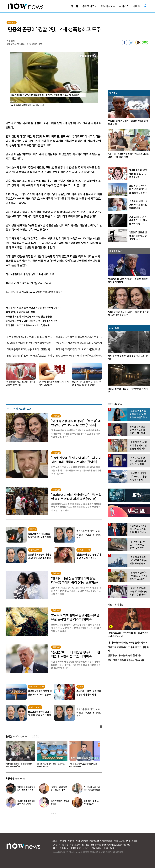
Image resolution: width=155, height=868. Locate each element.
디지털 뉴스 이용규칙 (121, 841)
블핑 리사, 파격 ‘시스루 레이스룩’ (92, 802)
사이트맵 (134, 841)
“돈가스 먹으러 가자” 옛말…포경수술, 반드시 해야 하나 (84, 765)
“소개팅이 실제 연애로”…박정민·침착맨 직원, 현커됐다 (93, 790)
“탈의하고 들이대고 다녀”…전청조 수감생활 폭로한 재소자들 (26, 790)
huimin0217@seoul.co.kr (35, 283)
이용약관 (71, 841)
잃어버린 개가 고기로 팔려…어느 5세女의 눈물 (28, 325)
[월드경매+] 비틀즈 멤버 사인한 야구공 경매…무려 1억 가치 (34, 308)
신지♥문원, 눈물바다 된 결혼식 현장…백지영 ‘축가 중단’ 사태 (52, 765)
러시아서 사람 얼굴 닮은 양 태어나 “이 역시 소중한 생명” (32, 321)
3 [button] (56, 814)
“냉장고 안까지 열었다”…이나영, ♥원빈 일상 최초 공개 (59, 790)
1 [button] (52, 814)
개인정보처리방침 (82, 841)
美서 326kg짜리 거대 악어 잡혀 (20, 312)
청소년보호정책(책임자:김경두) (101, 841)
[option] (20, 755)
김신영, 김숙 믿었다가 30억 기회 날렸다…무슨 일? (26, 804)
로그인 (55, 841)
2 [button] (54, 814)
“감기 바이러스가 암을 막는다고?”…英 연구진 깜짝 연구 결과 (19, 765)
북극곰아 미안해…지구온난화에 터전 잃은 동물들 (29, 316)
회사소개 (63, 841)
